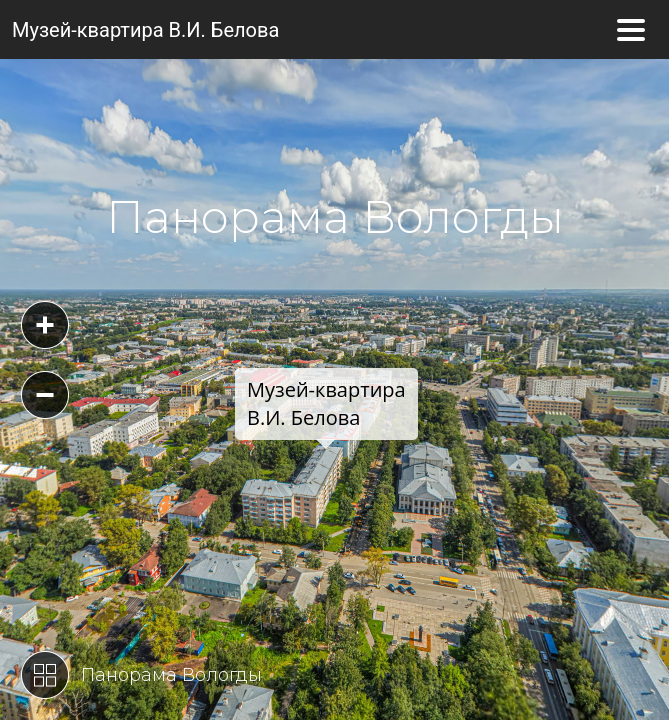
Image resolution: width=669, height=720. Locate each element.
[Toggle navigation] (631, 30)
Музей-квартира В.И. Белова (145, 30)
